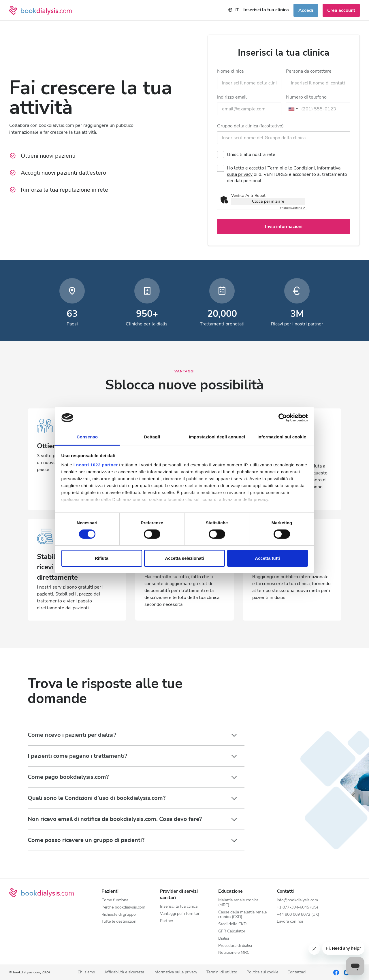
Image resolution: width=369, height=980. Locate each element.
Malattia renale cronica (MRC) (238, 903)
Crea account (341, 10)
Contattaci (296, 972)
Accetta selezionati (184, 558)
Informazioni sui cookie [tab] (282, 437)
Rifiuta (102, 558)
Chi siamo (86, 972)
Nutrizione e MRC (234, 953)
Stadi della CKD (232, 924)
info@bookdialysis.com (297, 900)
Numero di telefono (306, 97)
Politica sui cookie (262, 972)
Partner (167, 921)
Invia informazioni (284, 227)
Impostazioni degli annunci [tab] (217, 437)
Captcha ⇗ (292, 208)
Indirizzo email (232, 97)
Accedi (306, 10)
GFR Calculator (232, 931)
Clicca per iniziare (268, 201)
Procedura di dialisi (235, 946)
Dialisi (224, 939)
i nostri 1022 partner (96, 465)
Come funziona (115, 900)
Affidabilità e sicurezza (124, 972)
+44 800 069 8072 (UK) (298, 915)
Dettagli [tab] (152, 437)
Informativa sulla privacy (175, 972)
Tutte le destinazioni (119, 922)
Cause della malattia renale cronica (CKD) (242, 915)
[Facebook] (336, 972)
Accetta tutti (267, 558)
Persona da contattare (309, 71)
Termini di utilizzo (222, 972)
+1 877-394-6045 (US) (297, 908)
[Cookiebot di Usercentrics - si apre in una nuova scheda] (283, 418)
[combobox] (293, 109)
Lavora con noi (290, 922)
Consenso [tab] (87, 437)
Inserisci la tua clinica (179, 907)
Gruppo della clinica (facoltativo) (250, 126)
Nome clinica (230, 71)
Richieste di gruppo (119, 915)
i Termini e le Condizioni (290, 168)
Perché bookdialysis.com (123, 908)
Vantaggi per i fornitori (180, 914)
